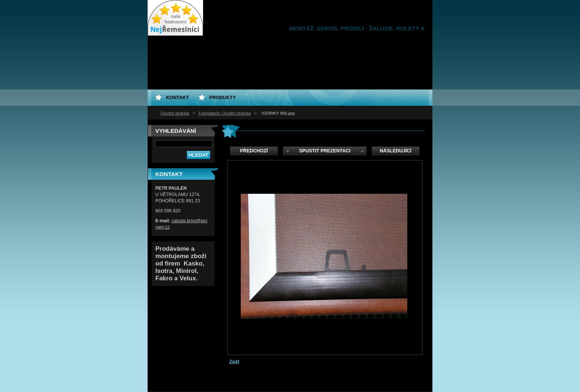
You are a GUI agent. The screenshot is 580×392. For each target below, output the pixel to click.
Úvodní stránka (175, 113)
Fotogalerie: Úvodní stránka (225, 113)
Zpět (234, 361)
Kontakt (178, 97)
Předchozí (254, 151)
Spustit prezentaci (325, 151)
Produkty (223, 97)
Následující (396, 151)
